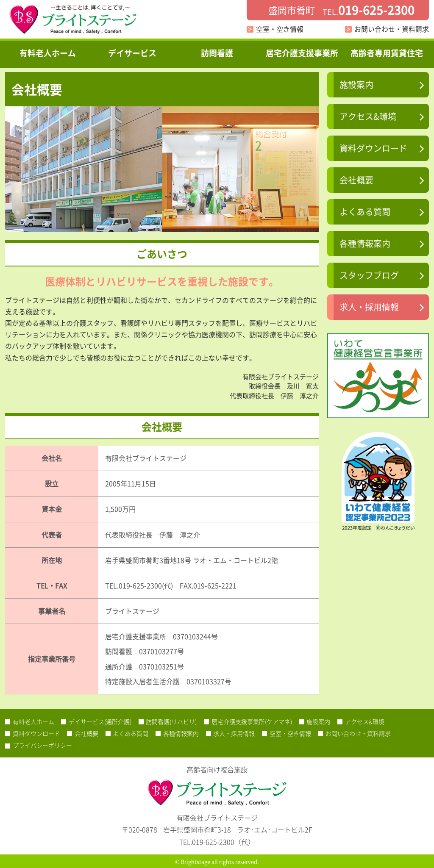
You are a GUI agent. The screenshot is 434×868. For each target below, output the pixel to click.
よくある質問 (365, 212)
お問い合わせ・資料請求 (392, 29)
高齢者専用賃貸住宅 (387, 53)
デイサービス (132, 53)
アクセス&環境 (368, 116)
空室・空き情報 (280, 29)
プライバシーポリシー (42, 745)
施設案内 (356, 85)
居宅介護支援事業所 (302, 53)
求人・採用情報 (369, 307)
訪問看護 (217, 53)
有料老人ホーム (48, 53)
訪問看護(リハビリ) (171, 721)
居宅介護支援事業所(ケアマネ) (252, 721)
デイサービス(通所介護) (100, 721)
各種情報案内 (365, 243)
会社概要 (356, 180)
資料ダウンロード (373, 148)
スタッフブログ (369, 275)
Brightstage (196, 861)
